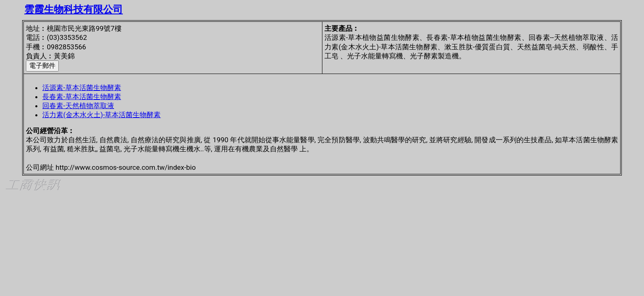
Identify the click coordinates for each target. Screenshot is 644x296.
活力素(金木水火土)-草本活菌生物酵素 (101, 115)
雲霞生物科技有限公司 (74, 9)
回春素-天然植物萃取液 (78, 106)
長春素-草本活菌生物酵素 (82, 97)
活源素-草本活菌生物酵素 (82, 88)
